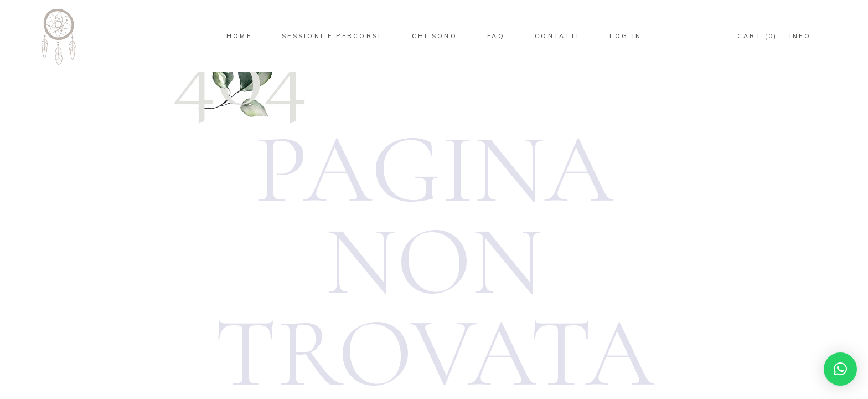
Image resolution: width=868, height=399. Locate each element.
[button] (840, 369)
